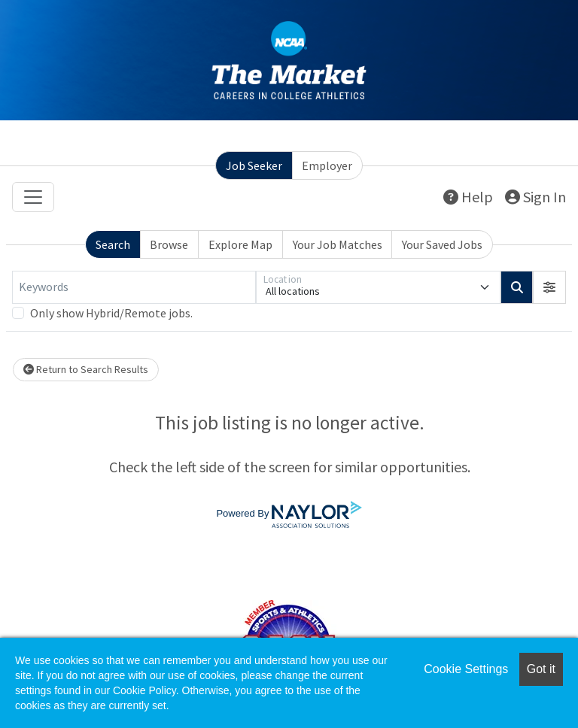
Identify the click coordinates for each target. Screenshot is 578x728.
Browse (169, 244)
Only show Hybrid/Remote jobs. (111, 313)
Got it (541, 669)
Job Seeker (254, 165)
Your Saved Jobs (442, 244)
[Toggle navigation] (33, 197)
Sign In (535, 197)
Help (468, 197)
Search (113, 244)
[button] (549, 287)
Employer (327, 165)
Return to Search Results (86, 369)
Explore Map (240, 244)
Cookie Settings (466, 669)
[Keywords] (134, 287)
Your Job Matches (338, 244)
